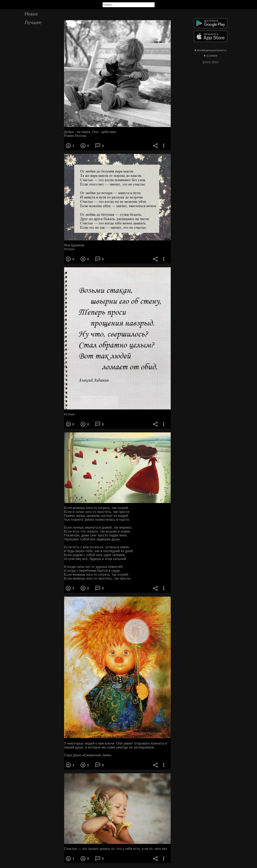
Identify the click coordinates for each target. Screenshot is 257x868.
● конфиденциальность (211, 50)
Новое (31, 14)
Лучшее (33, 22)
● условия (211, 55)
